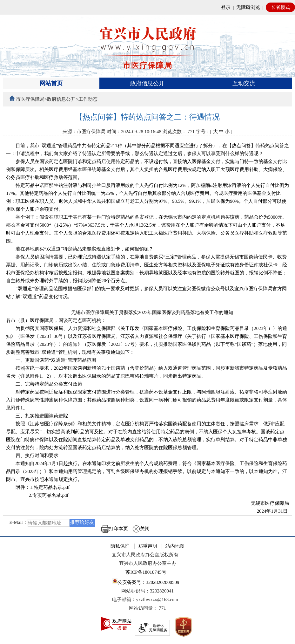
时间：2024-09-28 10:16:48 (134, 132)
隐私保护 (120, 546)
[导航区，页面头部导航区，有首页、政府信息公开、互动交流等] (147, 83)
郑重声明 (148, 546)
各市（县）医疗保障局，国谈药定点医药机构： (56, 320)
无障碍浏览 (248, 7)
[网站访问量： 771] (147, 608)
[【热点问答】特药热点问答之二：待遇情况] (147, 117)
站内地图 (175, 546)
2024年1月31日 (268, 511)
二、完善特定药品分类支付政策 (44, 384)
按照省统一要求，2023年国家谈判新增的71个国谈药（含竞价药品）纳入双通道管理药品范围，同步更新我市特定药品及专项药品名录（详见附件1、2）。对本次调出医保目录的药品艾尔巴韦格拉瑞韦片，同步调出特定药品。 (147, 372)
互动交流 (244, 83)
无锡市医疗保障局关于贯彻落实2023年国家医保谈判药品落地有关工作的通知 (147, 312)
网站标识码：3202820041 (147, 591)
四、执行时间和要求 (32, 456)
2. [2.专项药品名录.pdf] (37, 495)
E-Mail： (18, 523)
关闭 (141, 529)
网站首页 (51, 83)
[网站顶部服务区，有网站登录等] (147, 7)
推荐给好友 (82, 522)
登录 (226, 7)
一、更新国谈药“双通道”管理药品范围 (51, 360)
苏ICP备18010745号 (146, 572)
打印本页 (115, 529)
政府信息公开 (147, 83)
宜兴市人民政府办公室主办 (148, 563)
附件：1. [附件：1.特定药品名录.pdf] (38, 487)
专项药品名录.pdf (50, 495)
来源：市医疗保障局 (84, 132)
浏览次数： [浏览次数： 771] (179, 132)
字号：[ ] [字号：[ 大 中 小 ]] (214, 132)
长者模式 (280, 7)
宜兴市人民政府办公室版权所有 (145, 555)
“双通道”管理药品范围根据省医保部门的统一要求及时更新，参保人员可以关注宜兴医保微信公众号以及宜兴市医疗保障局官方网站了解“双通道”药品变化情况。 (146, 293)
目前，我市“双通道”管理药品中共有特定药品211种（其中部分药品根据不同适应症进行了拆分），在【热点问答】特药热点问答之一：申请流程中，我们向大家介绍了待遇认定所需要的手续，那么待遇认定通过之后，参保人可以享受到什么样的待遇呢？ (147, 150)
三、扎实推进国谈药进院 (37, 416)
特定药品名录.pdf (52, 487)
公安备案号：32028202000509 (146, 582)
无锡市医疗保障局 (265, 503)
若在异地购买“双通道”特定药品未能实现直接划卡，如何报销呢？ (80, 249)
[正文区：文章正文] (147, 324)
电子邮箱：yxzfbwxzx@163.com (145, 599)
